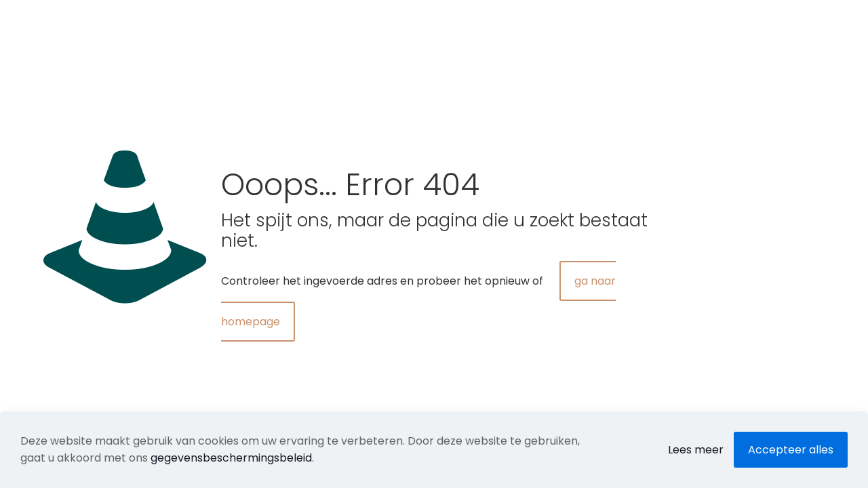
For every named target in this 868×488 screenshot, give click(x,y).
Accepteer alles (791, 450)
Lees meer (696, 450)
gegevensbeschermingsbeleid (231, 458)
